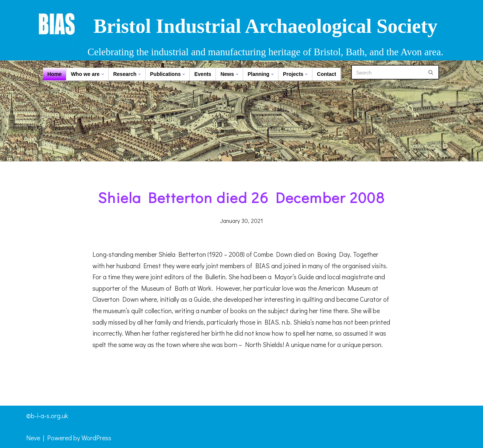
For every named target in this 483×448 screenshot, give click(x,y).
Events (203, 74)
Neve (33, 438)
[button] (103, 74)
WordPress (96, 438)
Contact (326, 74)
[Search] (387, 72)
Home (55, 74)
